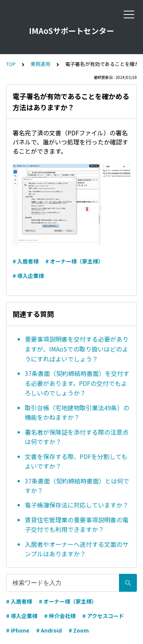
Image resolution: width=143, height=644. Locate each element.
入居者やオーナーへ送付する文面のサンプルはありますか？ (77, 549)
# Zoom (79, 630)
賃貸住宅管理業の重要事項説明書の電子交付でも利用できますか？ (77, 525)
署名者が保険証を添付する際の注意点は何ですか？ (77, 437)
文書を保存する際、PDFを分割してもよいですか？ (76, 461)
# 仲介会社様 (60, 616)
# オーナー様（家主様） (74, 261)
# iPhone (18, 630)
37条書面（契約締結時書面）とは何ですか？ (77, 486)
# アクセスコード (103, 616)
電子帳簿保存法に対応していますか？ (77, 505)
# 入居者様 (26, 261)
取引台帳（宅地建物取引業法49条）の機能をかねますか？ (77, 413)
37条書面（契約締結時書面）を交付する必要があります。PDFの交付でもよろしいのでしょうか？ (77, 383)
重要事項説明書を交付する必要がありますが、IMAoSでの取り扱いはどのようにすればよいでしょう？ (77, 349)
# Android (49, 630)
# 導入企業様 (28, 276)
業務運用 (40, 64)
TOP (11, 64)
